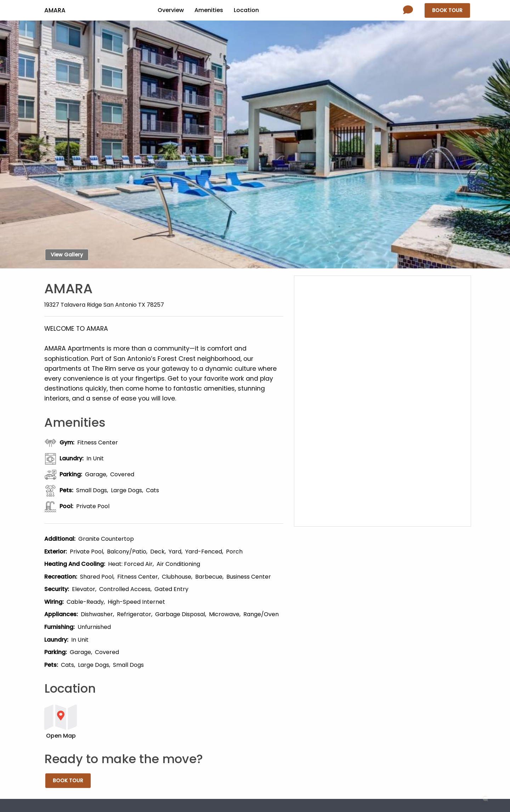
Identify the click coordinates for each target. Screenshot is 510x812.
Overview (171, 10)
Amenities (209, 10)
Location (246, 10)
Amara (55, 10)
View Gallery (67, 255)
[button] (164, 721)
